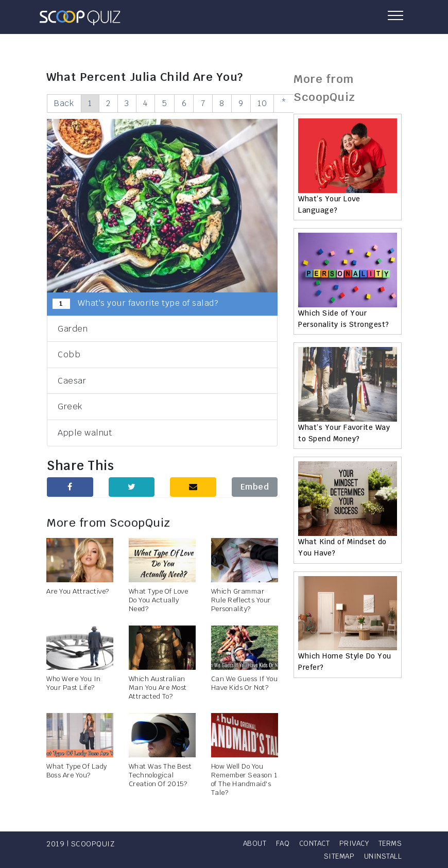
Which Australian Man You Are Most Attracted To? (158, 688)
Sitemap (337, 856)
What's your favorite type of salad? (135, 304)
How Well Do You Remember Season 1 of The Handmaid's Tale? (244, 780)
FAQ (311, 843)
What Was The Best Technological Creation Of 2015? (160, 776)
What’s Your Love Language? (329, 204)
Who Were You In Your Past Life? (74, 684)
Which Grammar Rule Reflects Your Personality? (241, 601)
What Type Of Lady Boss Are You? (77, 771)
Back (64, 103)
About (282, 843)
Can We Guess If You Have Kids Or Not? (245, 684)
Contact (344, 843)
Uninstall (383, 856)
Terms (299, 856)
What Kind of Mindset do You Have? (342, 547)
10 (273, 103)
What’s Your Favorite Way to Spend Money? (344, 433)
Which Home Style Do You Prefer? (345, 662)
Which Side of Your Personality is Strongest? (344, 319)
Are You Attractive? (78, 592)
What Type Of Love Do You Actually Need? (159, 601)
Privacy (386, 843)
